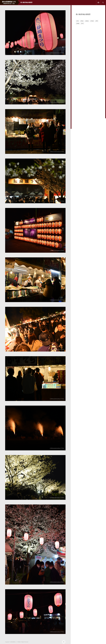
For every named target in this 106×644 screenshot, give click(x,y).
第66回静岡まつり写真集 (15, 642)
